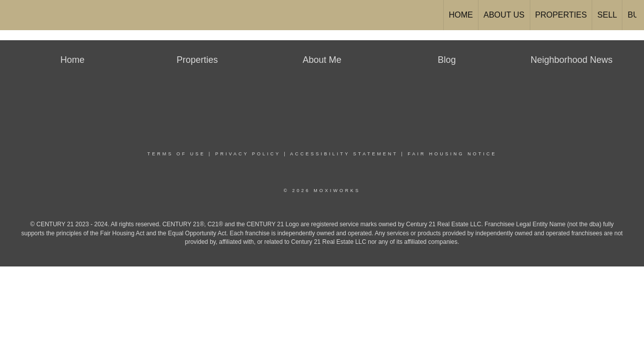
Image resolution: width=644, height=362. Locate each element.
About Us (504, 15)
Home (461, 15)
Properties (561, 15)
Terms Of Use (177, 154)
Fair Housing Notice (452, 154)
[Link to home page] (13, 15)
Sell (607, 15)
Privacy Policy (248, 154)
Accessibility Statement (344, 154)
